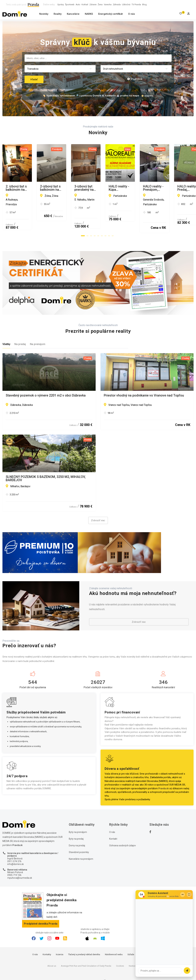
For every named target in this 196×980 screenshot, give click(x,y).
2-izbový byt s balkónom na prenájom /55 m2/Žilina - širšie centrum (147, 188)
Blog (144, 4)
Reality (58, 14)
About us (52, 953)
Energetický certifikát (111, 14)
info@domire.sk (16, 852)
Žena (100, 4)
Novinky (44, 14)
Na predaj (20, 332)
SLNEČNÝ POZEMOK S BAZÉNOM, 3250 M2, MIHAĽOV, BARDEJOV (46, 466)
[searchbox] (98, 58)
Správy (61, 4)
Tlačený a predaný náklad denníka (84, 942)
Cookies (120, 953)
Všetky (6, 332)
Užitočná (126, 4)
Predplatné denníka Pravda (41, 911)
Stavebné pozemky (79, 840)
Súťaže (131, 942)
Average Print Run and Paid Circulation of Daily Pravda (86, 953)
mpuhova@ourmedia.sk (20, 865)
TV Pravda (136, 4)
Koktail (85, 4)
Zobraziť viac (98, 508)
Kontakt (113, 826)
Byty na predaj (76, 826)
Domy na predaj (77, 833)
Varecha (108, 4)
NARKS (89, 14)
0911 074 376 (14, 849)
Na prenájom (38, 332)
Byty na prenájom (78, 820)
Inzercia (60, 942)
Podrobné (135, 79)
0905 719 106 (14, 863)
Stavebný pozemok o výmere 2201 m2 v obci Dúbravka (46, 383)
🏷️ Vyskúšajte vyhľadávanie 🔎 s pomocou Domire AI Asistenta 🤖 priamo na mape (91, 96)
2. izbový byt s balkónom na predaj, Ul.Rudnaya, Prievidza (48, 186)
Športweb (70, 4)
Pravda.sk (164, 776)
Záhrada (117, 4)
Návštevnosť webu (114, 942)
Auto (78, 4)
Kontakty (47, 942)
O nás (132, 14)
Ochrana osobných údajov (123, 833)
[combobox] (98, 58)
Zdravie (93, 4)
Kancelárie (73, 14)
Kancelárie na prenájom (81, 846)
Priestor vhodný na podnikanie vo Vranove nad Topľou (144, 383)
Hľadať (34, 79)
